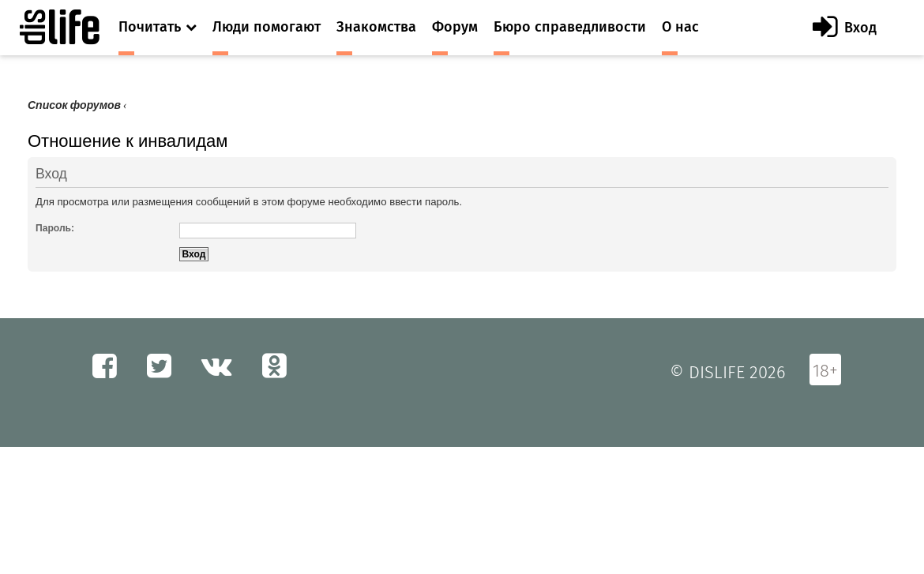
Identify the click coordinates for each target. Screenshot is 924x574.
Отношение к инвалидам (128, 141)
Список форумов (74, 105)
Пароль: (55, 228)
